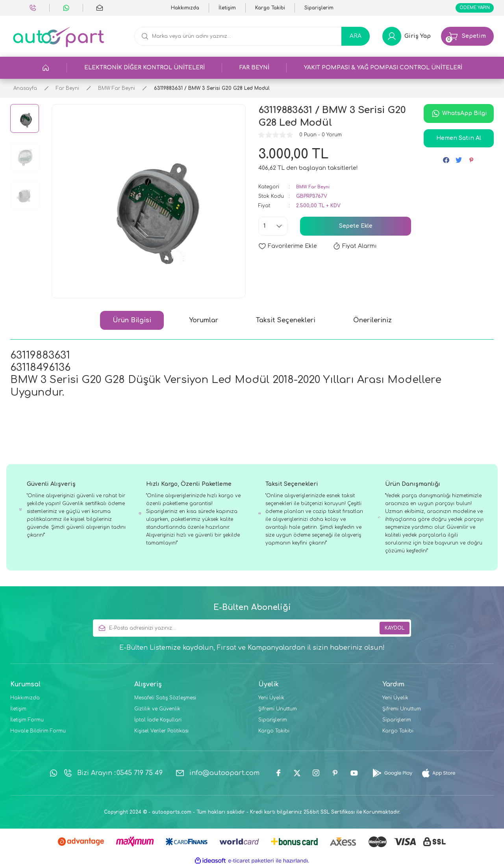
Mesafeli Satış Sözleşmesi (165, 699)
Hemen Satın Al (459, 140)
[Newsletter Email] (252, 630)
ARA (356, 38)
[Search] (252, 38)
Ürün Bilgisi (132, 322)
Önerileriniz (372, 322)
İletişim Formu (27, 721)
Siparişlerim (273, 721)
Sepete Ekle (356, 228)
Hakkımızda (25, 699)
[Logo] (58, 38)
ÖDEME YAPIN (471, 9)
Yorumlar (204, 322)
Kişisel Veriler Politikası (161, 732)
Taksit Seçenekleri (286, 322)
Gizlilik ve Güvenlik (157, 710)
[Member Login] (407, 38)
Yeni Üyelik (271, 699)
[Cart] (467, 38)
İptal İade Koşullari (158, 721)
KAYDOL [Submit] (395, 630)
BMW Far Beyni (315, 188)
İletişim (18, 710)
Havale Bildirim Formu (38, 732)
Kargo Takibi (274, 732)
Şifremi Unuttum (278, 710)
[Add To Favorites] (288, 248)
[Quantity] (273, 228)
